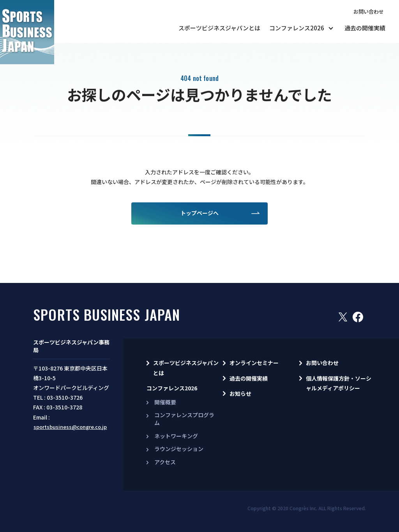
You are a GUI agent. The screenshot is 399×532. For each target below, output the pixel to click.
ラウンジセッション (179, 449)
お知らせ (240, 393)
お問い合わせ (369, 11)
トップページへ (199, 213)
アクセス (165, 462)
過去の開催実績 (365, 28)
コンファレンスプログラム (184, 419)
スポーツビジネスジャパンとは (219, 28)
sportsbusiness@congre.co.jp (70, 427)
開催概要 (165, 402)
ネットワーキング (176, 436)
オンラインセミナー (254, 363)
